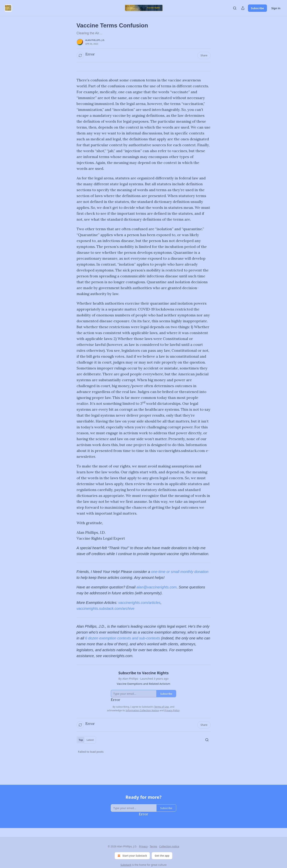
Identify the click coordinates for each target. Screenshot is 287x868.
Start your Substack (132, 856)
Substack (126, 865)
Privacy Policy (172, 710)
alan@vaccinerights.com (156, 587)
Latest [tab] (90, 740)
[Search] (235, 8)
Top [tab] (81, 740)
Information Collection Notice (142, 710)
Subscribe (257, 8)
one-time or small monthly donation (180, 572)
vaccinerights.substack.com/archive (106, 609)
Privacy (143, 846)
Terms (153, 846)
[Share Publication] (243, 8)
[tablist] (86, 740)
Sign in (276, 8)
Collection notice (169, 846)
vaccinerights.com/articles (139, 603)
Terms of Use (161, 707)
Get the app (162, 856)
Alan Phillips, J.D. (95, 40)
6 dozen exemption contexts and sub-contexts (123, 638)
